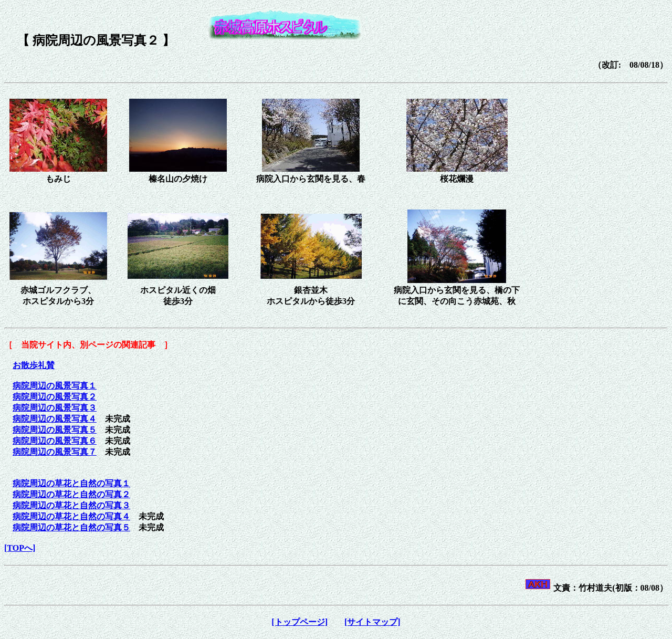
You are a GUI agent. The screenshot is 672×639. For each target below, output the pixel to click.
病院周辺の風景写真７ (55, 452)
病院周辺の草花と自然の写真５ (71, 527)
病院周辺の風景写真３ (55, 408)
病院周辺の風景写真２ (55, 397)
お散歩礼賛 (34, 365)
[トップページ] (300, 622)
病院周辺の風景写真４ (55, 419)
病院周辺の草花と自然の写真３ (71, 505)
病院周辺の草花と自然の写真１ (71, 483)
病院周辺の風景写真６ (55, 441)
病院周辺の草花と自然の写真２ (71, 494)
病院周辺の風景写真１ (55, 386)
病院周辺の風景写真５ (55, 430)
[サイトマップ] (372, 622)
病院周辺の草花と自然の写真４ (71, 516)
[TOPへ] (20, 548)
